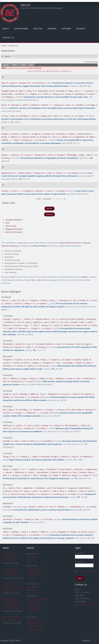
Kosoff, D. (18, 303)
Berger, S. (7, 469)
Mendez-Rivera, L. (44, 319)
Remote (49, 214)
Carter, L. (32, 472)
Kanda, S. (27, 363)
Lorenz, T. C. (16, 191)
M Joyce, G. (36, 328)
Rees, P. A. (56, 322)
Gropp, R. (76, 475)
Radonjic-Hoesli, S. (85, 134)
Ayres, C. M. (13, 410)
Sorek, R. (32, 381)
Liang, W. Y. (29, 155)
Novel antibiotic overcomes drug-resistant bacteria (10, 572)
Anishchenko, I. (85, 488)
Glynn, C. (22, 91)
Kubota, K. (21, 366)
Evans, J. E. (47, 94)
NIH (33, 280)
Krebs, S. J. (50, 328)
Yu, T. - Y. (25, 469)
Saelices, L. (6, 155)
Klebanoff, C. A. (33, 413)
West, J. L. (54, 300)
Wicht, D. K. (35, 441)
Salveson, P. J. (47, 494)
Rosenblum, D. (53, 469)
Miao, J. (71, 91)
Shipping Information (14, 229)
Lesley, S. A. (68, 116)
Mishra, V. (35, 532)
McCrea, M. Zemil (68, 319)
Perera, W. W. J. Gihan (67, 410)
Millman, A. (15, 378)
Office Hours (11, 226)
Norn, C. (63, 491)
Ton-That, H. (18, 428)
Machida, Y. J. (38, 535)
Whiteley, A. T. (63, 507)
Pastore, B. (65, 457)
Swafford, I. (81, 319)
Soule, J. (37, 425)
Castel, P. (30, 347)
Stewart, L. (17, 475)
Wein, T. (6, 378)
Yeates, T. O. (83, 116)
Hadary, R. (43, 378)
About (6, 29)
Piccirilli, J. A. (51, 519)
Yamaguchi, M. (48, 363)
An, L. (5, 488)
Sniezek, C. (10, 472)
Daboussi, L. (40, 191)
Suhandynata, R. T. (78, 507)
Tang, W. (75, 457)
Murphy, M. (67, 472)
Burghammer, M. (81, 137)
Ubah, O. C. (6, 300)
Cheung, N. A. (47, 425)
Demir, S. (26, 105)
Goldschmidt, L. (8, 94)
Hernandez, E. (61, 91)
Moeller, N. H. (85, 300)
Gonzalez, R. (8, 441)
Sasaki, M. (87, 360)
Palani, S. (7, 532)
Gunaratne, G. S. (65, 300)
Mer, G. (9, 535)
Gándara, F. (36, 105)
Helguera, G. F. (36, 94)
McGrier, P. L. (47, 105)
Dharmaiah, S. (9, 344)
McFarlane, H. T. (22, 94)
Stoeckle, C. (26, 134)
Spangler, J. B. (46, 475)
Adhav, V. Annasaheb (41, 457)
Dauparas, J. (73, 488)
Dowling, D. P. (50, 441)
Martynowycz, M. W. (46, 91)
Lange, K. (25, 378)
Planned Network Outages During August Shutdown (13, 587)
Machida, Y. (16, 532)
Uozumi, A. (7, 363)
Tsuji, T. (59, 363)
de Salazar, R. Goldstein (72, 360)
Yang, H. (42, 469)
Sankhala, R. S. (11, 322)
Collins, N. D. (13, 328)
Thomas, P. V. (29, 319)
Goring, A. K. (59, 425)
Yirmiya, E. (34, 378)
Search (7, 56)
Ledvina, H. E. (43, 507)
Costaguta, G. (28, 191)
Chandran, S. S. (39, 410)
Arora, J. (29, 322)
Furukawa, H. (59, 105)
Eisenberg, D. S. (81, 94)
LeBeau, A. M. (30, 303)
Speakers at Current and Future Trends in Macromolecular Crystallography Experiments (37, 605)
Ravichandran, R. (44, 472)
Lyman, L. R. (21, 425)
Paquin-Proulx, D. (83, 325)
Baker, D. (88, 475)
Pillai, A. (56, 491)
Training (52, 29)
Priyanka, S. (35, 300)
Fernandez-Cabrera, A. (45, 344)
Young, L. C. (45, 360)
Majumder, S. (29, 488)
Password (80, 562)
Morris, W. (6, 105)
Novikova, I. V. (91, 91)
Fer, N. (29, 360)
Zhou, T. (37, 325)
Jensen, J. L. (18, 319)
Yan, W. (36, 360)
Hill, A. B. (6, 381)
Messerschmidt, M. (30, 137)
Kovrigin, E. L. (20, 413)
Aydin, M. (34, 469)
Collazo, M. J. (86, 425)
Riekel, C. (93, 137)
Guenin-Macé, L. (67, 469)
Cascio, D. (14, 83)
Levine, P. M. (37, 491)
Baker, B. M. (49, 413)
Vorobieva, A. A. (60, 494)
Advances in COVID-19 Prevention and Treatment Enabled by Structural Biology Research (36, 626)
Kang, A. (91, 472)
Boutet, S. (5, 137)
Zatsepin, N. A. (67, 137)
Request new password (85, 572)
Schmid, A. (18, 325)
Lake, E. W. (16, 300)
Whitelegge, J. (73, 155)
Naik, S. (36, 475)
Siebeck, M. (66, 475)
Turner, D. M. (78, 394)
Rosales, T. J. (52, 410)
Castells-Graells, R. (25, 173)
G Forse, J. (6, 116)
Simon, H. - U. (45, 140)
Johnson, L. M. (17, 155)
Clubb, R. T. (45, 428)
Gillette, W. (34, 394)
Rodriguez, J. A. (11, 97)
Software (66, 29)
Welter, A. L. (45, 532)
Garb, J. (52, 378)
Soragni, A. (6, 134)
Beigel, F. (56, 475)
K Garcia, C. (27, 475)
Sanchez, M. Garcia (18, 494)
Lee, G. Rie (51, 488)
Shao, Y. (38, 519)
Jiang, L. (83, 155)
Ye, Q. (19, 507)
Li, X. (7, 494)
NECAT (26, 5)
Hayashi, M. (80, 363)
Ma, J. (5, 410)
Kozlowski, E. (62, 134)
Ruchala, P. (62, 155)
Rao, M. (21, 322)
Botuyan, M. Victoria (78, 532)
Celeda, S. (45, 300)
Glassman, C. (80, 469)
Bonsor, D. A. (21, 344)
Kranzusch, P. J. (17, 381)
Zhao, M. (5, 83)
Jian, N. (47, 322)
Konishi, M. (17, 363)
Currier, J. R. (58, 325)
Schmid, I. (72, 134)
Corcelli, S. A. (8, 413)
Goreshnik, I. (41, 488)
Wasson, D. (8, 325)
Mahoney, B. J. (9, 425)
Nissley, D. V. (8, 347)
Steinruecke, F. (90, 378)
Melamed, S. (61, 378)
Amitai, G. (71, 378)
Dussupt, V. (8, 319)
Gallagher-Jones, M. (9, 91)
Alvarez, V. (47, 491)
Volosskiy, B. (16, 105)
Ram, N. (14, 116)
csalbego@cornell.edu (84, 605)
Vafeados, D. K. (34, 494)
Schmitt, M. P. (30, 428)
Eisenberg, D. (41, 83)
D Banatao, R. (24, 116)
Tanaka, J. (31, 366)
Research (81, 29)
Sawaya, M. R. (25, 83)
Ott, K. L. (25, 300)
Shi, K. (76, 300)
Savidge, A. (55, 457)
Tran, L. (19, 488)
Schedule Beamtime (14, 220)
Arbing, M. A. (76, 173)
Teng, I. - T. (28, 325)
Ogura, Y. (90, 363)
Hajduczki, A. (38, 322)
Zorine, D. (83, 491)
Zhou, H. (53, 507)
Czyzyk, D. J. (56, 360)
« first (38, 199)
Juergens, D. (62, 488)
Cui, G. (54, 532)
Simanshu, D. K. (45, 347)
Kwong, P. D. (47, 325)
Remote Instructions (14, 232)
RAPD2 (49, 209)
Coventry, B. (8, 491)
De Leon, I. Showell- (69, 322)
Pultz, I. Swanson (80, 472)
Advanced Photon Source (70, 243)
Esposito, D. (20, 347)
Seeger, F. (16, 469)
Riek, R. (17, 140)
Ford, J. (30, 425)
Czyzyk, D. (7, 394)
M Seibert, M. (45, 137)
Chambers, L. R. (9, 507)
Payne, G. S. (64, 191)
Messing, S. (70, 344)
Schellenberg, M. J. (20, 535)
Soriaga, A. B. (37, 134)
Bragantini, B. (63, 532)
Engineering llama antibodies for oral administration (11, 557)
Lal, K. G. (56, 319)
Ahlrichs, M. (56, 472)
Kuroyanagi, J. (69, 363)
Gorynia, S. (6, 191)
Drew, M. (80, 344)
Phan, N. (25, 441)
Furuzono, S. (20, 360)
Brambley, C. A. (26, 410)
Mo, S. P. (31, 344)
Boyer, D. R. (32, 91)
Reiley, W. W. (69, 325)
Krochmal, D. (8, 519)
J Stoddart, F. (80, 105)
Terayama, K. (8, 360)
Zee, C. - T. (80, 91)
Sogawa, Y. (36, 363)
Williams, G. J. (16, 137)
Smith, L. (91, 322)
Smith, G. (83, 322)
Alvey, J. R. (26, 532)
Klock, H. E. (58, 116)
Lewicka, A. (29, 519)
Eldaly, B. (81, 410)
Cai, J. (25, 507)
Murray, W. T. (91, 410)
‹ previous (47, 199)
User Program (21, 29)
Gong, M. (32, 507)
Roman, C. (19, 519)
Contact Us (8, 38)
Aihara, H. (9, 303)
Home (4, 46)
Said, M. (12, 488)
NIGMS (84, 277)
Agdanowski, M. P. (9, 173)
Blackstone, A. (21, 472)
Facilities (38, 29)
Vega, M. (88, 344)
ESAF (8, 223)
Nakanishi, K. (88, 457)
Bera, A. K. (7, 475)
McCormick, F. (45, 366)
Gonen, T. (93, 94)
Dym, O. (79, 378)
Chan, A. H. (60, 344)
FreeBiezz (95, 640)
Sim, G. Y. (16, 457)
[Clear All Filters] (35, 68)
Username (80, 553)
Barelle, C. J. (45, 303)
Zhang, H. (7, 457)
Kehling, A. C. (26, 457)
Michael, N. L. (25, 328)
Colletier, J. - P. (7, 140)
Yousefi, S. (16, 134)
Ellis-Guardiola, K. (72, 425)
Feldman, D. (73, 491)
